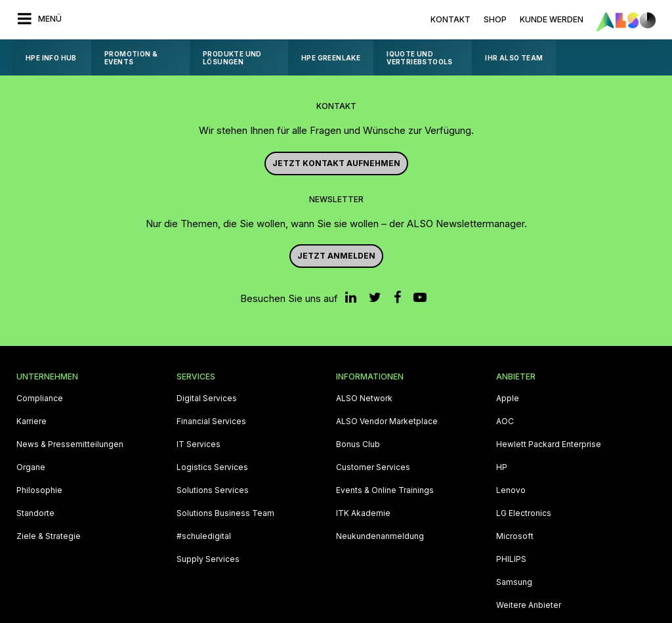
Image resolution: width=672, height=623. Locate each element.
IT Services (199, 444)
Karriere (31, 421)
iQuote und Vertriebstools (420, 58)
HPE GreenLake (331, 58)
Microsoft (515, 536)
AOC (505, 421)
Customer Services (373, 467)
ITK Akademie (363, 513)
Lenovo (511, 490)
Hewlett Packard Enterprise (549, 444)
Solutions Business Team (225, 513)
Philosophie (39, 490)
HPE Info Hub (51, 58)
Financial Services (211, 421)
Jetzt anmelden (336, 256)
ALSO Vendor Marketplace (387, 421)
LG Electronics (524, 513)
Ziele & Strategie (49, 536)
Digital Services (207, 398)
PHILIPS (511, 559)
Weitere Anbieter (529, 605)
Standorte (35, 513)
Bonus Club (358, 444)
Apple (508, 398)
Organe (31, 467)
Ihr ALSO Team (514, 58)
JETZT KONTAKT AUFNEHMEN (336, 163)
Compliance (40, 398)
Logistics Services (212, 467)
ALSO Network (364, 398)
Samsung (514, 582)
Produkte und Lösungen (232, 58)
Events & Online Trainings (385, 490)
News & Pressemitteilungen (70, 444)
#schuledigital (204, 536)
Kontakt (451, 19)
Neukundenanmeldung (380, 536)
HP (502, 467)
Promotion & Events (131, 58)
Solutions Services (213, 490)
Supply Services (208, 559)
